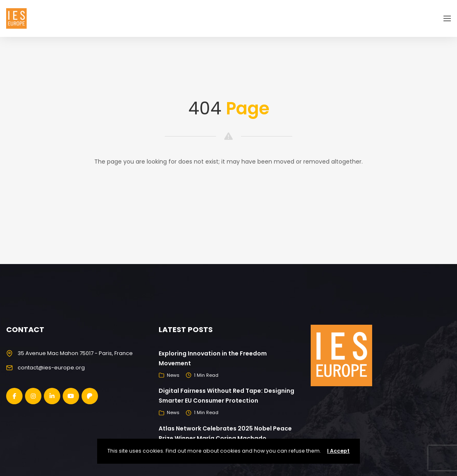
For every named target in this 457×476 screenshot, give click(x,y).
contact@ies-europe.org (51, 368)
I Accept (338, 451)
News (173, 375)
